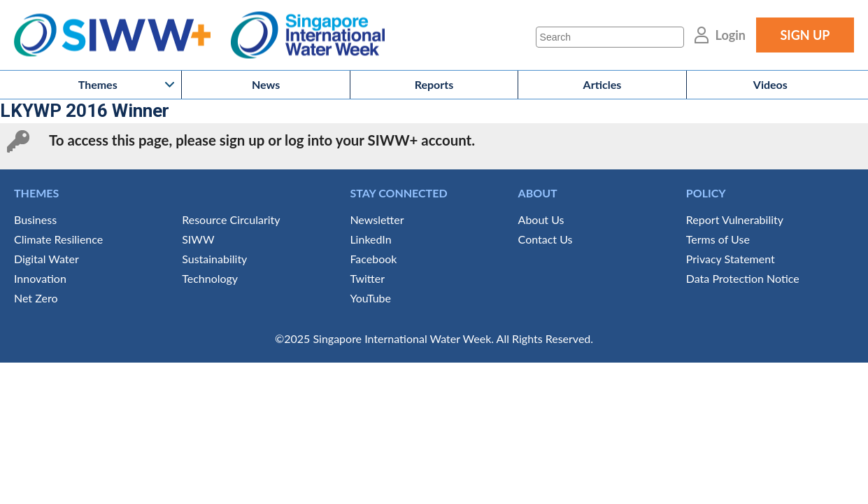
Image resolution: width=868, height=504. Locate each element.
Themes (98, 84)
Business (35, 219)
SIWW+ (119, 35)
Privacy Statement (731, 259)
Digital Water (47, 259)
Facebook (373, 259)
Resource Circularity (231, 219)
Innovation (40, 278)
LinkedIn (370, 239)
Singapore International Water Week (308, 35)
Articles (603, 84)
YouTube (370, 298)
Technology (210, 278)
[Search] (610, 37)
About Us (541, 219)
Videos (770, 84)
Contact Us (546, 239)
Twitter (367, 278)
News (266, 84)
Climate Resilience (58, 239)
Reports (434, 84)
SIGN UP (805, 35)
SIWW (198, 239)
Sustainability (214, 259)
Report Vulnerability (735, 219)
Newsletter (377, 219)
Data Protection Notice (743, 278)
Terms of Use (718, 239)
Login (731, 35)
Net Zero (36, 298)
